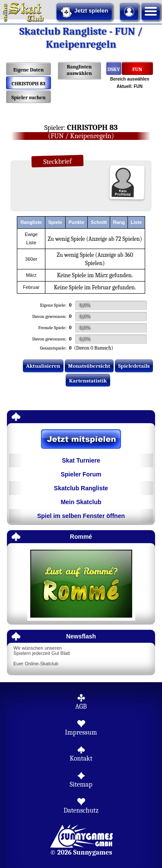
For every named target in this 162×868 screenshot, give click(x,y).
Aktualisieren (43, 366)
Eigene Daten (29, 70)
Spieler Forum (81, 474)
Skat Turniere (81, 460)
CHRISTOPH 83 (29, 84)
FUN (137, 69)
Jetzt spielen (84, 12)
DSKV (114, 69)
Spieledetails (134, 366)
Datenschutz (81, 810)
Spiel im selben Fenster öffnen (81, 516)
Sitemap (81, 784)
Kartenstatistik (88, 381)
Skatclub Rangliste (81, 488)
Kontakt (81, 758)
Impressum (81, 732)
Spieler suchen (28, 97)
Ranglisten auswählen (79, 70)
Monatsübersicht (89, 366)
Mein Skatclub (81, 502)
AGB (81, 706)
